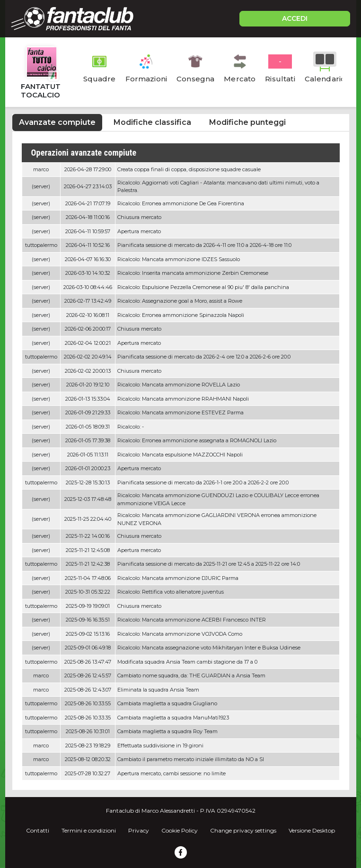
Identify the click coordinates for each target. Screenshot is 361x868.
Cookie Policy (180, 830)
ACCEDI (295, 18)
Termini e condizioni (89, 830)
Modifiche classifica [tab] (152, 122)
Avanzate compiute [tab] (57, 122)
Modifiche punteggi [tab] (247, 122)
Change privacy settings (243, 830)
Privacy (139, 830)
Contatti (38, 830)
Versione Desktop (312, 830)
